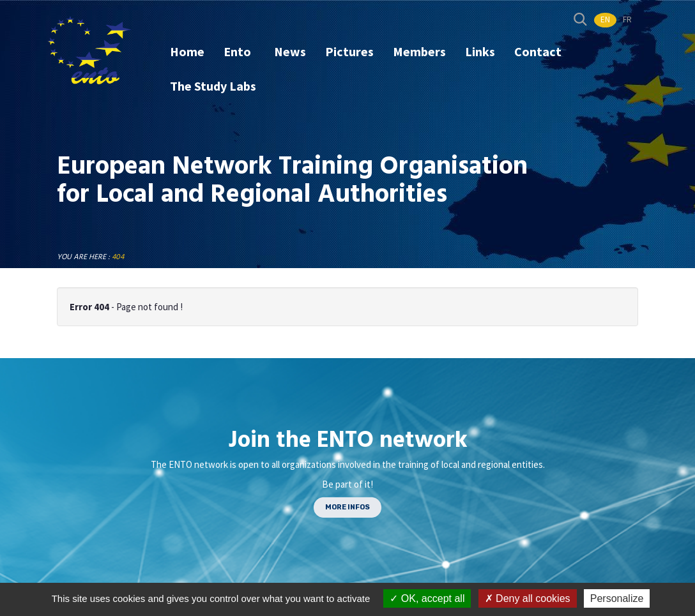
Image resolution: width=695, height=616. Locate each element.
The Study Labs (213, 86)
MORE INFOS (347, 507)
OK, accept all (427, 598)
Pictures (349, 51)
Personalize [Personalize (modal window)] (617, 598)
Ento (239, 51)
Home (187, 51)
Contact (538, 51)
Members (419, 51)
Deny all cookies (528, 598)
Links (480, 51)
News (290, 51)
